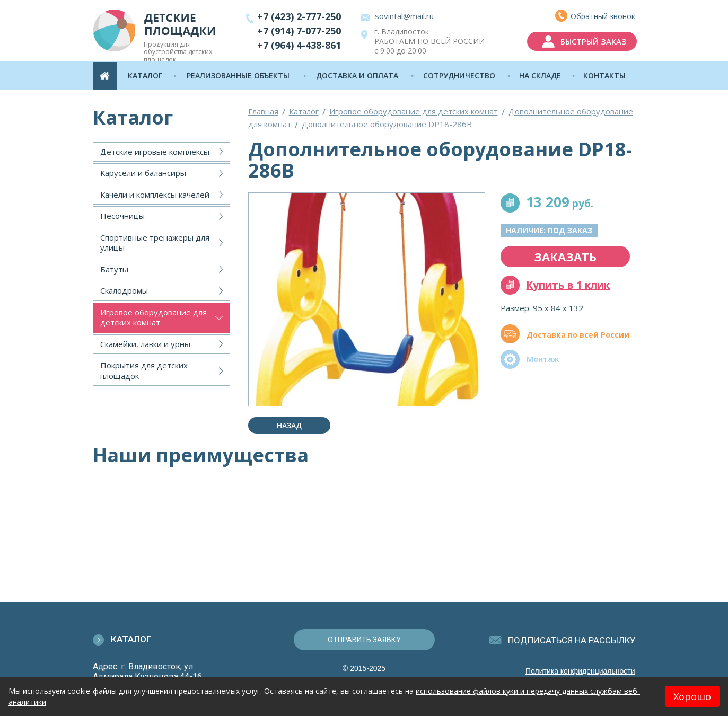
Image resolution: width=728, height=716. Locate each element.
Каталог (304, 111)
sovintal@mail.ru (404, 16)
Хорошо (692, 696)
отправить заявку (364, 640)
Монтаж (543, 359)
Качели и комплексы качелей (155, 195)
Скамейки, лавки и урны (145, 344)
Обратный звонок (602, 16)
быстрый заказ (593, 41)
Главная (263, 111)
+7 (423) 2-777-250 (299, 16)
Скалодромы (124, 290)
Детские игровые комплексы (155, 152)
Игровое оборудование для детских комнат (154, 317)
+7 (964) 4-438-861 (299, 45)
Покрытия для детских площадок (144, 370)
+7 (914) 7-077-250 (299, 31)
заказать (565, 257)
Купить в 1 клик (568, 285)
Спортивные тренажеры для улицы (155, 243)
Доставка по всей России (578, 335)
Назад (289, 425)
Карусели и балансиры (143, 173)
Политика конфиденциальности (580, 671)
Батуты (114, 269)
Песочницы (122, 216)
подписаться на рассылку (572, 640)
